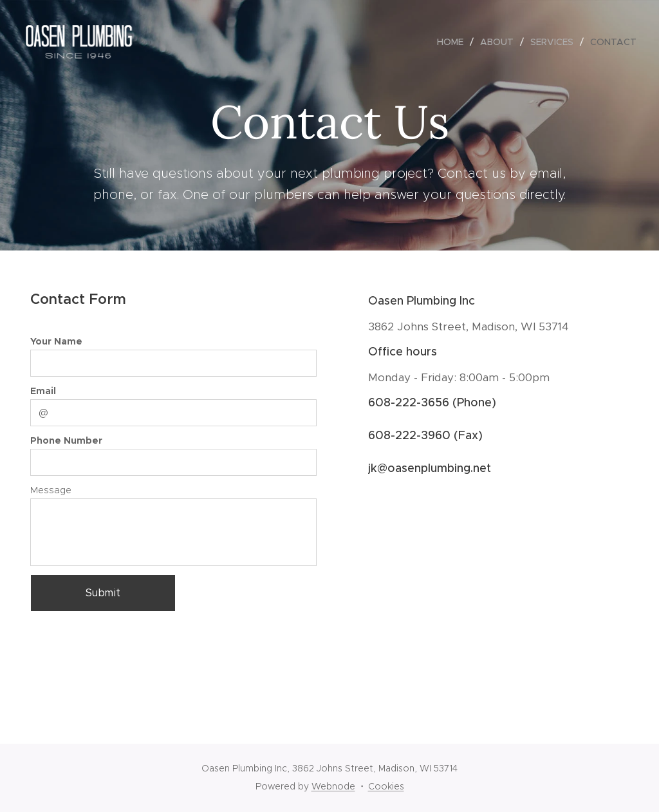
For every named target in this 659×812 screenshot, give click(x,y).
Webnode (333, 786)
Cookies (386, 786)
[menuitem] (454, 42)
